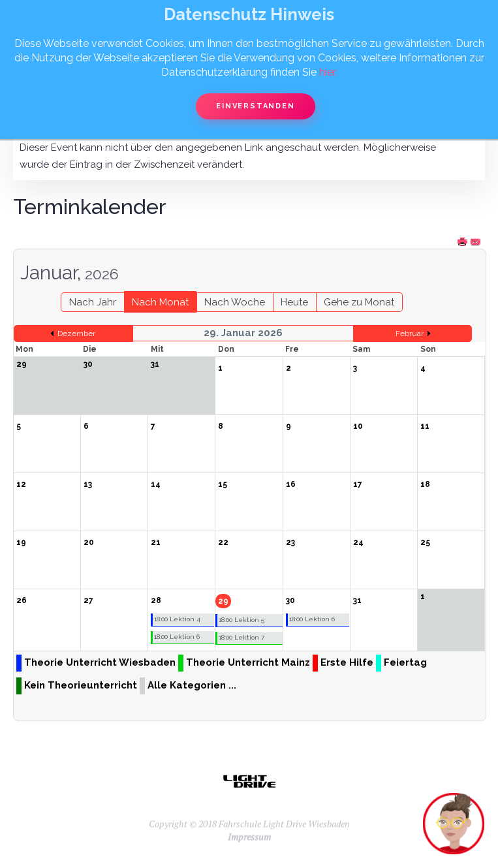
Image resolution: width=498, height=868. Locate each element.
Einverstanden (255, 106)
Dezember (76, 333)
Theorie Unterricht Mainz (248, 662)
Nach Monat (160, 302)
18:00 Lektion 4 (177, 619)
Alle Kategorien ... (192, 685)
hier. (328, 72)
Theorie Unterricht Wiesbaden (100, 662)
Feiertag (405, 662)
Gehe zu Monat (359, 302)
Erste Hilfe (347, 662)
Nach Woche (235, 302)
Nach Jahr (93, 302)
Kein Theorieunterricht (81, 685)
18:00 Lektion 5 (241, 620)
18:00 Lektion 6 (177, 637)
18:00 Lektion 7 (241, 637)
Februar (410, 333)
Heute (294, 302)
